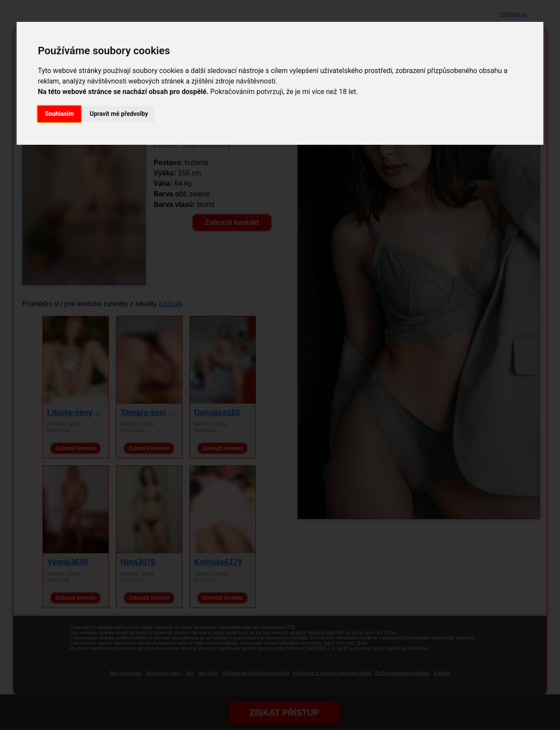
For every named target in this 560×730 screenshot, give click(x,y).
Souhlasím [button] (59, 114)
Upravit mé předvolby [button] (119, 114)
